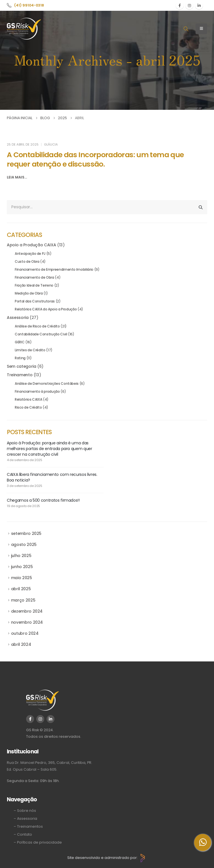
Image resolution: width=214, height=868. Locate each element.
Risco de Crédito (28, 407)
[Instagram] (189, 5)
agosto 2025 (24, 545)
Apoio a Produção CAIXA (31, 245)
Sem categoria (21, 366)
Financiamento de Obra (34, 277)
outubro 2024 (25, 633)
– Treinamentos (28, 826)
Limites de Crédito (30, 350)
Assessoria (18, 318)
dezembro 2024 (27, 611)
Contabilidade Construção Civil (41, 334)
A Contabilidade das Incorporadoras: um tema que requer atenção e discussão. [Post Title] (95, 159)
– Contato (23, 834)
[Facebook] (180, 5)
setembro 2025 (26, 533)
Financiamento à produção (37, 391)
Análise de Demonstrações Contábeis (47, 383)
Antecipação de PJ (30, 254)
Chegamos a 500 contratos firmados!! (43, 500)
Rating (20, 358)
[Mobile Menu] (201, 29)
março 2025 (23, 600)
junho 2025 (22, 567)
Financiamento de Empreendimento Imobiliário (54, 269)
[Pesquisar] (201, 207)
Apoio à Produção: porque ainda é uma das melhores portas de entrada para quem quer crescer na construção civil (50, 449)
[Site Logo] (24, 29)
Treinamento (20, 375)
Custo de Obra (27, 261)
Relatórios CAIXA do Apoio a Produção (46, 309)
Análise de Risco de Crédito (37, 326)
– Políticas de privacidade (38, 842)
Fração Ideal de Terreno (34, 285)
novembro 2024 (27, 622)
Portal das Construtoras (35, 301)
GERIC (20, 342)
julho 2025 (21, 556)
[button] (186, 29)
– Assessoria (25, 818)
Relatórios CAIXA (28, 399)
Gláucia (51, 144)
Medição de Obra (29, 293)
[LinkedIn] (199, 5)
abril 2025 (21, 589)
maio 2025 (22, 578)
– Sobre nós (25, 811)
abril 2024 (21, 644)
